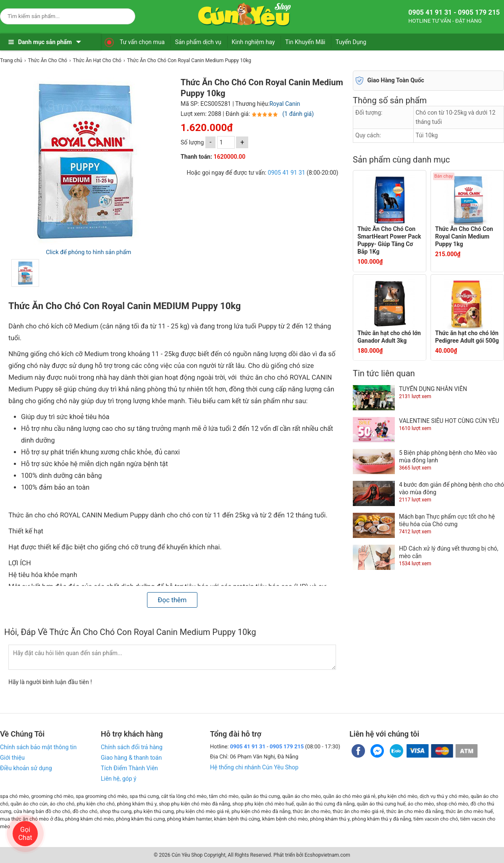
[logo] (244, 15)
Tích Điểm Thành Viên (129, 768)
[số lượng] (226, 142)
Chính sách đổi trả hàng (132, 747)
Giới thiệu (12, 758)
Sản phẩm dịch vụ (198, 42)
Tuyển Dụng (351, 42)
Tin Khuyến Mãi (305, 42)
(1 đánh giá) (298, 114)
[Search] (123, 15)
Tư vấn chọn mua (142, 42)
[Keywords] (59, 16)
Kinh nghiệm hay (253, 42)
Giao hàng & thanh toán (131, 758)
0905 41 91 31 (287, 173)
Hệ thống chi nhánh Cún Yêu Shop (254, 767)
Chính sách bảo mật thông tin (38, 747)
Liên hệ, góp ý (119, 779)
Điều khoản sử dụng (26, 768)
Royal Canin (285, 104)
